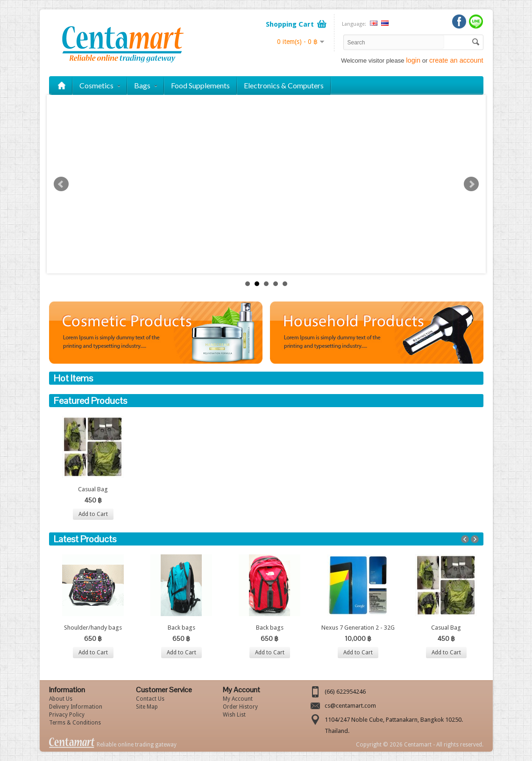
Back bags (181, 628)
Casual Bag (93, 489)
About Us (61, 699)
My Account (238, 699)
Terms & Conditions (75, 723)
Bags (145, 85)
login (413, 60)
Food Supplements (200, 85)
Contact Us (150, 699)
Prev (61, 184)
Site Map (147, 707)
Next (471, 184)
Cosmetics (100, 85)
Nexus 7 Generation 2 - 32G (358, 628)
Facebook (459, 22)
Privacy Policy (67, 715)
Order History (240, 707)
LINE (476, 22)
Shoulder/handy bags (93, 628)
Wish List (234, 715)
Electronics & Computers (284, 85)
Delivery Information (76, 707)
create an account (456, 60)
